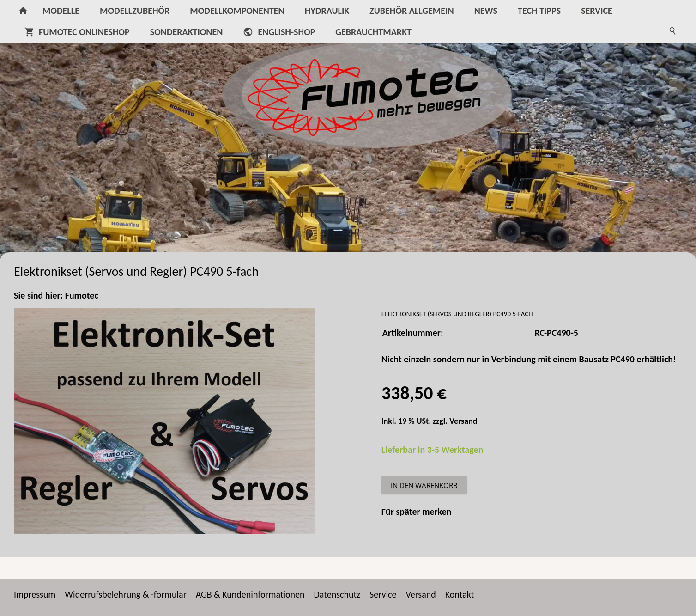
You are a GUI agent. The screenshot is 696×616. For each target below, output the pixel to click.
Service (383, 594)
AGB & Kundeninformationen (250, 594)
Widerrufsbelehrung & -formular (125, 594)
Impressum (35, 594)
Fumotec (82, 295)
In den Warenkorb (424, 485)
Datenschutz (337, 594)
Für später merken (417, 512)
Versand (463, 421)
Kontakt (460, 594)
